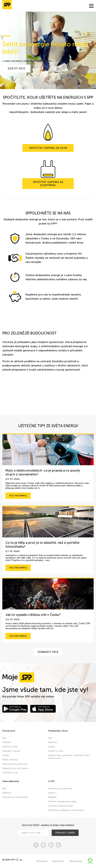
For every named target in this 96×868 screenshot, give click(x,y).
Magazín (52, 797)
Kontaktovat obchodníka (15, 797)
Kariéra (52, 793)
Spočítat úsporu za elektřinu (48, 184)
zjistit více (16, 68)
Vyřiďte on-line (10, 747)
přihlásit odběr (65, 833)
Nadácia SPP (58, 861)
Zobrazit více (48, 652)
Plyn (4, 738)
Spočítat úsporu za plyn (48, 148)
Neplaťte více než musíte (15, 768)
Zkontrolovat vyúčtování (15, 764)
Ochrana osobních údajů (61, 806)
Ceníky (6, 755)
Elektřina (7, 742)
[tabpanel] (48, 50)
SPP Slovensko (76, 861)
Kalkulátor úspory (11, 751)
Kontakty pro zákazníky (60, 788)
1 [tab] (7, 36)
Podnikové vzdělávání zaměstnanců (66, 810)
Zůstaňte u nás (10, 773)
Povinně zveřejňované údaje (62, 801)
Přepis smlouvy (10, 760)
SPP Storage (42, 861)
